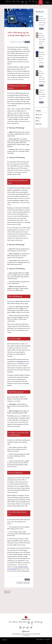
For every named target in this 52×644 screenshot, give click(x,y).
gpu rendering (27, 583)
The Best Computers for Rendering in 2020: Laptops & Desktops (42, 21)
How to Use (40, 115)
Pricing (14, 1)
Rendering (27, 42)
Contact (47, 2)
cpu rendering (19, 583)
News (38, 121)
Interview (39, 118)
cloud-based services (21, 362)
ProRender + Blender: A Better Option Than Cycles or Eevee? (42, 94)
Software (18, 1)
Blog (33, 1)
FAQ (30, 1)
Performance (8, 1)
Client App (23, 2)
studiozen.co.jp (26, 636)
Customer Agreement (40, 640)
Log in (36, 2)
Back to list (7, 592)
